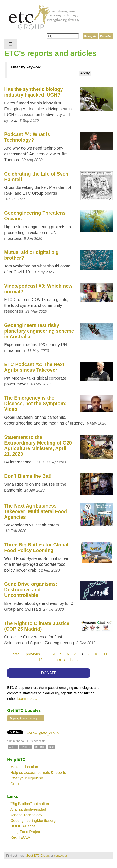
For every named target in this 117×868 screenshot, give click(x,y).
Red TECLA (20, 837)
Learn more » (27, 698)
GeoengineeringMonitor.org (33, 821)
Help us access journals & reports (38, 773)
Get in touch (20, 784)
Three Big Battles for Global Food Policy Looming (36, 548)
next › (60, 660)
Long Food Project (26, 832)
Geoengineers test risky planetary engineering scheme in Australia (39, 331)
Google (40, 747)
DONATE (49, 673)
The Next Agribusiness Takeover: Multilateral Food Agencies (35, 511)
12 (40, 660)
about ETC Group (37, 856)
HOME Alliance (23, 826)
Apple (13, 747)
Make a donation (24, 767)
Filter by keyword (26, 67)
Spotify (26, 747)
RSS (52, 747)
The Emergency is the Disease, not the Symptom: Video (35, 404)
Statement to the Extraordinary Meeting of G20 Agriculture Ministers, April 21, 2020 (38, 446)
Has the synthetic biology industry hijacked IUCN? (34, 92)
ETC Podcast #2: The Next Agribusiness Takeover (34, 367)
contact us (61, 856)
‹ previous (32, 654)
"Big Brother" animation (30, 804)
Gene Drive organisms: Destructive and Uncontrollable (31, 590)
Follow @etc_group (43, 733)
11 (105, 654)
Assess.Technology (26, 815)
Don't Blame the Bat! (28, 476)
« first (14, 654)
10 (96, 654)
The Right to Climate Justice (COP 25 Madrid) (37, 626)
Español (106, 36)
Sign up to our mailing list (26, 718)
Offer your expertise (27, 778)
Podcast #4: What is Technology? (27, 137)
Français (90, 36)
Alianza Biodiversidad (28, 809)
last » (74, 660)
